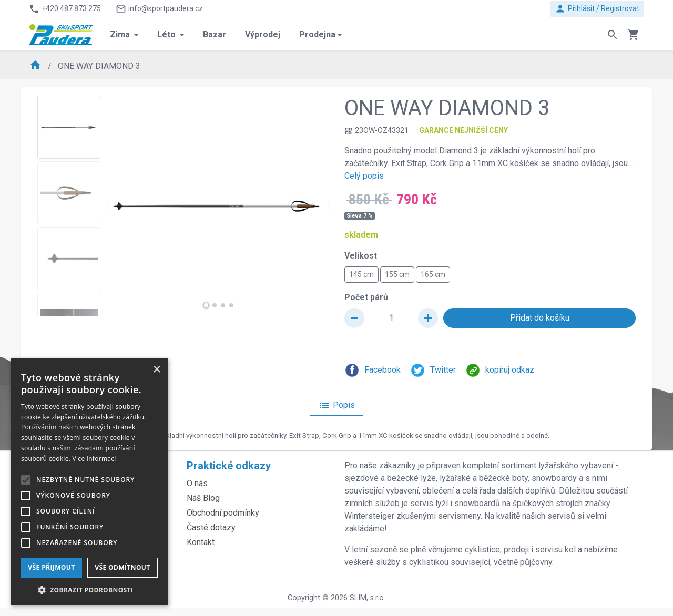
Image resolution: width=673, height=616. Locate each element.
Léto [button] (167, 34)
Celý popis (364, 176)
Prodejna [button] (317, 34)
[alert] (89, 482)
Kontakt (201, 542)
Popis (336, 405)
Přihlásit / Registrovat (597, 9)
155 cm (397, 274)
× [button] (156, 370)
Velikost (361, 256)
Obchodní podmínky (223, 513)
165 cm (433, 274)
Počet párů (366, 297)
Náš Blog (203, 498)
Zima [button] (121, 34)
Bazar (215, 34)
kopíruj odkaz (500, 370)
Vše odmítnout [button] (122, 567)
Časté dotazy (211, 527)
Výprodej (263, 34)
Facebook (373, 370)
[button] (206, 305)
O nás (197, 483)
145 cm (361, 274)
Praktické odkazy (229, 466)
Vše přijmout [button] (51, 567)
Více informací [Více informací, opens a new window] (94, 459)
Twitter (433, 370)
